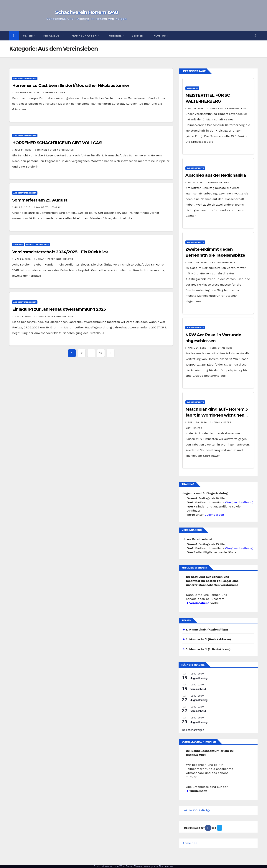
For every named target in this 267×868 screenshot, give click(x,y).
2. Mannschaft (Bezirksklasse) (208, 639)
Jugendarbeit (215, 515)
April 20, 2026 (198, 422)
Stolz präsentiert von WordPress (113, 866)
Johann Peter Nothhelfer (54, 150)
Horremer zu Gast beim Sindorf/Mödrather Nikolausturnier (71, 85)
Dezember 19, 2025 (27, 93)
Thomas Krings (54, 93)
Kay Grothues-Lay (47, 207)
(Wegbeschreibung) (239, 502)
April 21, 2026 (198, 348)
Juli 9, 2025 (23, 207)
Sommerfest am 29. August (40, 200)
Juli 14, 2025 (23, 150)
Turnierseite (198, 791)
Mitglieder (53, 36)
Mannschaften (85, 36)
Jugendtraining (199, 678)
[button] (255, 36)
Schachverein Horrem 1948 (87, 12)
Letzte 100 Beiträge (196, 810)
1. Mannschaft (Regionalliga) (207, 629)
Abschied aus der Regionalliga (216, 175)
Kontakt (161, 36)
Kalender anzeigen (193, 730)
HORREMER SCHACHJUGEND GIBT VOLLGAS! (57, 143)
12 (101, 353)
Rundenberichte (195, 168)
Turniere (115, 36)
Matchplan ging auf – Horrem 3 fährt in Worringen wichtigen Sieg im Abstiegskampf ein (216, 415)
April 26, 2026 (198, 262)
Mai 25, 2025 (23, 259)
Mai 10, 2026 (196, 108)
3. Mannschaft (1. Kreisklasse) (208, 649)
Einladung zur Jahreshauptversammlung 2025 (59, 309)
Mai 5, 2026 (196, 182)
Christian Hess (221, 348)
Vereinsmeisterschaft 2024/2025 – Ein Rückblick (60, 252)
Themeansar (166, 866)
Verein (28, 36)
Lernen (138, 36)
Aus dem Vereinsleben (25, 78)
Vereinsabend (199, 603)
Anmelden (190, 843)
